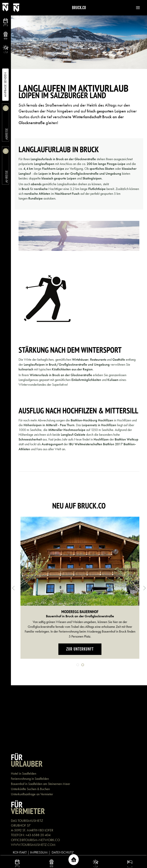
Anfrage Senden (5, 85)
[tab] (78, 665)
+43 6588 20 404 (38, 835)
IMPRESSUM (39, 852)
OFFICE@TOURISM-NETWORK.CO (35, 840)
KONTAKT (20, 852)
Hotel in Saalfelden (24, 773)
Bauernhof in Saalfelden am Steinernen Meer (40, 784)
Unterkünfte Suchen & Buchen (30, 789)
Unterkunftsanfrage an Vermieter (32, 794)
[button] (136, 8)
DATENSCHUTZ (63, 852)
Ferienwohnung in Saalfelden (30, 779)
